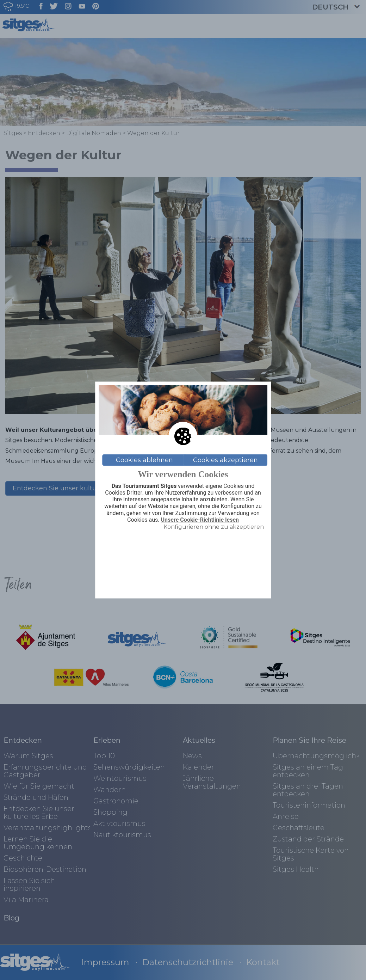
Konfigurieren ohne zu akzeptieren (214, 526)
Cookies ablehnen (144, 460)
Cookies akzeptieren (225, 460)
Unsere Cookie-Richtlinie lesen (200, 520)
